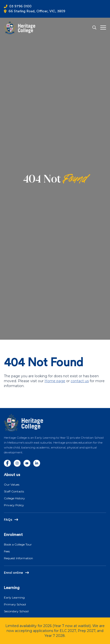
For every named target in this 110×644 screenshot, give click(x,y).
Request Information (18, 558)
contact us (80, 381)
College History (14, 498)
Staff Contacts (14, 491)
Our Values (12, 484)
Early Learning (14, 597)
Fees (7, 551)
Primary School (15, 604)
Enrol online (13, 573)
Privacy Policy (14, 505)
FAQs (8, 520)
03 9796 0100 (20, 6)
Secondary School (16, 611)
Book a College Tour (18, 544)
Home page (55, 381)
